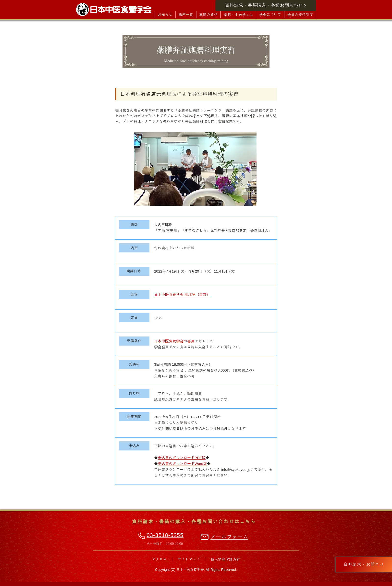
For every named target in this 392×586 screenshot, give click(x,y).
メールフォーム (229, 537)
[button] (186, 15)
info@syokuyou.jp (236, 469)
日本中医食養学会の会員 (174, 341)
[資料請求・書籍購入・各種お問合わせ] (266, 5)
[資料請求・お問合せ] (364, 565)
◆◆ (182, 458)
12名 (158, 318)
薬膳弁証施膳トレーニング (200, 110)
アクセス (159, 559)
